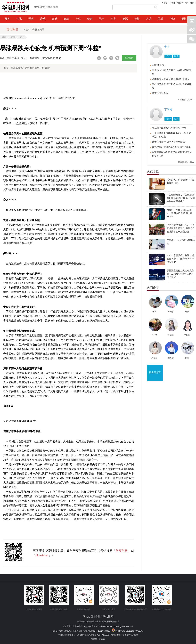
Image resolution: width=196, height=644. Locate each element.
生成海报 (129, 58)
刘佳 (187, 312)
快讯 (19, 19)
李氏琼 (171, 358)
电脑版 (94, 639)
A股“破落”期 (159, 65)
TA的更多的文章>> (186, 100)
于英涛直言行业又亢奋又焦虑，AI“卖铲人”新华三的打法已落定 (180, 274)
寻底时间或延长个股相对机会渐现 (169, 128)
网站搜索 (108, 617)
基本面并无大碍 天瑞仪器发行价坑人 (171, 79)
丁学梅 (16, 58)
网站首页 (88, 617)
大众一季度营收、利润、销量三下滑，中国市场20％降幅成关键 (180, 259)
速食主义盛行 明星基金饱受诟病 (168, 142)
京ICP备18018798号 (62, 631)
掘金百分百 (155, 372)
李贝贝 (171, 335)
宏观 (43, 19)
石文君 (154, 358)
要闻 (8, 19)
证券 (55, 19)
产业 (78, 19)
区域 (160, 19)
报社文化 (187, 19)
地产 (102, 19)
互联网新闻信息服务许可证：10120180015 (91, 631)
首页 (4, 37)
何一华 (154, 335)
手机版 (102, 639)
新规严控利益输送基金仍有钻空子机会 (171, 147)
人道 (149, 19)
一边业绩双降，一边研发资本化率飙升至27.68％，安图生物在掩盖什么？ (181, 198)
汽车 (113, 19)
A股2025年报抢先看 (34, 29)
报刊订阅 (175, 3)
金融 (66, 19)
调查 (31, 19)
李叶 (9, 58)
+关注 (168, 56)
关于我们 (165, 3)
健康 (90, 19)
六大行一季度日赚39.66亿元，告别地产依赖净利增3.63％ (180, 213)
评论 (172, 19)
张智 (154, 312)
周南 (187, 358)
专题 (98, 617)
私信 (176, 56)
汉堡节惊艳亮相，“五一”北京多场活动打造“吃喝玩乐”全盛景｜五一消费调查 (180, 228)
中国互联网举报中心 (67, 635)
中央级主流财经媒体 (46, 7)
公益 (137, 19)
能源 (125, 19)
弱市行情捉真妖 (160, 93)
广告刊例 (184, 3)
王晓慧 (171, 312)
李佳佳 (187, 335)
